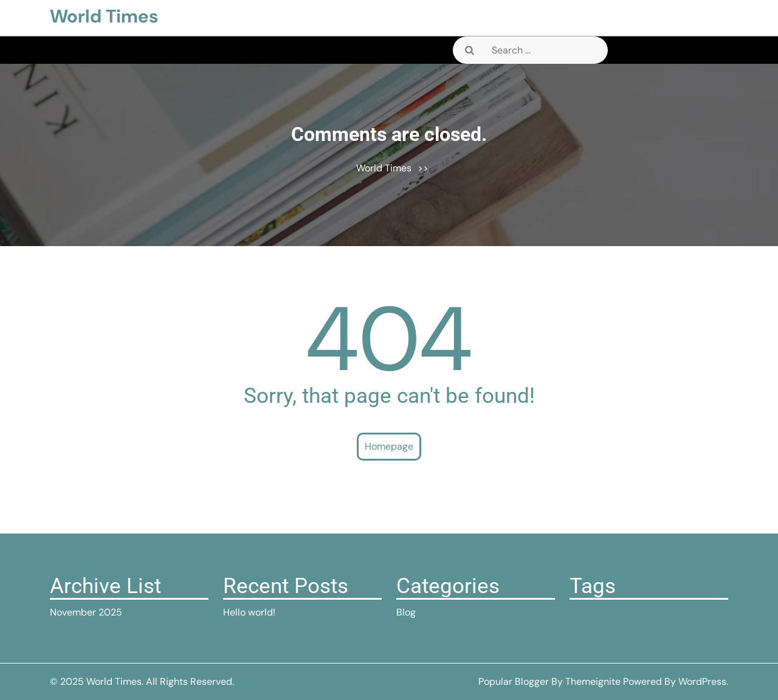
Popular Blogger (514, 681)
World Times (104, 16)
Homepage (389, 446)
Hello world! (249, 612)
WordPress (702, 681)
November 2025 (86, 612)
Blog (406, 612)
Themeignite (593, 681)
